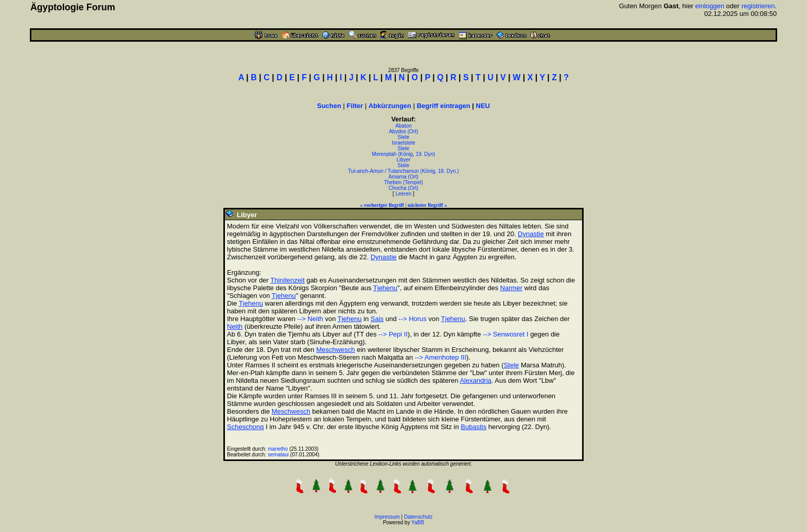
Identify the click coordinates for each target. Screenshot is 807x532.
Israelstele (403, 143)
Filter (355, 106)
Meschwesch (335, 350)
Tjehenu (385, 288)
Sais (377, 319)
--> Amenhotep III (441, 357)
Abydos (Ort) (404, 131)
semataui (279, 455)
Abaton (403, 126)
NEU (483, 106)
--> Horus (413, 319)
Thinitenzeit (287, 280)
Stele (404, 137)
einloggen (710, 6)
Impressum (387, 517)
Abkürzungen (390, 106)
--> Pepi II (393, 334)
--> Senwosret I (506, 334)
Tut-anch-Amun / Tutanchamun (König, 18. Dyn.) (403, 171)
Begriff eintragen (444, 106)
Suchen (329, 106)
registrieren (758, 6)
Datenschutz (418, 517)
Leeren (403, 194)
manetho (278, 449)
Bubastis (473, 427)
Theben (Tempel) (403, 182)
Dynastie (531, 234)
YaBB (418, 522)
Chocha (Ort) (403, 188)
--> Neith (310, 319)
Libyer (403, 160)
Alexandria (475, 380)
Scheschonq (245, 427)
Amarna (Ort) (403, 177)
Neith (235, 326)
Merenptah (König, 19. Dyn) (404, 154)
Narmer (511, 288)
